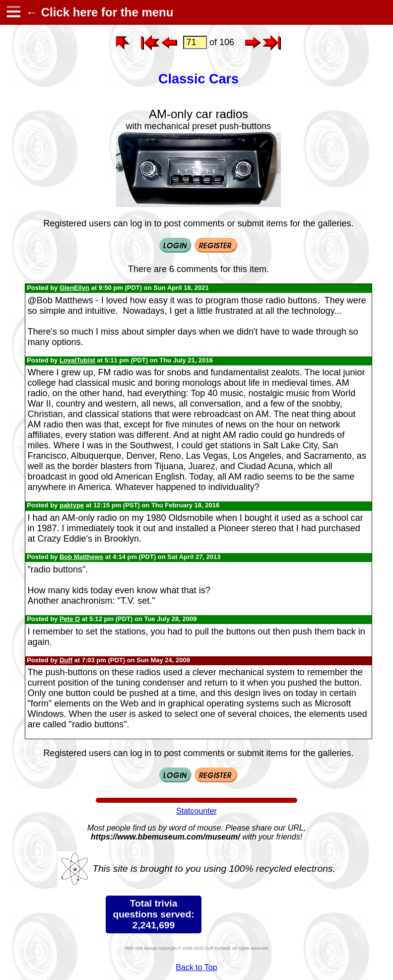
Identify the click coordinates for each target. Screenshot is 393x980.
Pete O (70, 619)
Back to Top (196, 967)
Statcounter (196, 811)
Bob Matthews (81, 557)
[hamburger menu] (13, 12)
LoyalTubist (77, 360)
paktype (72, 505)
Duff (66, 660)
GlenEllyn (74, 288)
